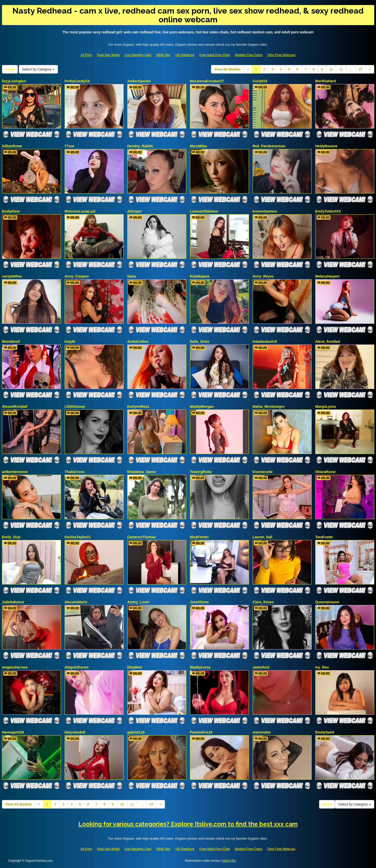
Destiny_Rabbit (140, 146)
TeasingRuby (201, 472)
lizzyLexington (14, 81)
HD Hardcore (185, 55)
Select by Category (38, 69)
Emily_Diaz (11, 537)
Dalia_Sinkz (200, 342)
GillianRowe (12, 146)
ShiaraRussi (325, 472)
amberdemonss (15, 472)
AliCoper (135, 211)
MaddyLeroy (200, 667)
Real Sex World (108, 55)
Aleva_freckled (328, 342)
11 (341, 69)
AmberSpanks (139, 81)
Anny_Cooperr (77, 276)
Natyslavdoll (75, 732)
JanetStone (199, 602)
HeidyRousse (326, 146)
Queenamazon (327, 602)
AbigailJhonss (77, 667)
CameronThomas (142, 537)
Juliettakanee (13, 602)
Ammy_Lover (138, 602)
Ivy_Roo (322, 667)
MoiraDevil (11, 342)
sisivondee (262, 732)
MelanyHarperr (328, 276)
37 (361, 69)
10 (331, 69)
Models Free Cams (249, 55)
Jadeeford (261, 667)
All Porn (86, 55)
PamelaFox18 (201, 732)
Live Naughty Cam (138, 55)
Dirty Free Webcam (281, 55)
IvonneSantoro (265, 211)
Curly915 (260, 81)
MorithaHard (326, 81)
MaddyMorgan (202, 407)
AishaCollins (138, 342)
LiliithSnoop (75, 407)
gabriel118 (136, 732)
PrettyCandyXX (77, 81)
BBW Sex (163, 55)
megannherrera (15, 667)
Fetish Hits (229, 861)
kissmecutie (263, 472)
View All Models (227, 69)
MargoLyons (326, 407)
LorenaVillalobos (204, 211)
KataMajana (200, 276)
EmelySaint (325, 732)
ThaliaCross (75, 472)
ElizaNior (135, 667)
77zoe (70, 146)
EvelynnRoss (138, 407)
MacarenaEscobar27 (207, 81)
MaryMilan (199, 146)
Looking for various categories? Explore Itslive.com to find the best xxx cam (188, 824)
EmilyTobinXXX (328, 211)
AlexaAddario (76, 602)
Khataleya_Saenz (142, 472)
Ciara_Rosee (263, 602)
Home (10, 69)
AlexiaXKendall (15, 407)
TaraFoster (324, 537)
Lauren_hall (263, 537)
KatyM (70, 342)
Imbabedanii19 (265, 342)
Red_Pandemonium (269, 146)
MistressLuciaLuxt (80, 211)
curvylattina (12, 276)
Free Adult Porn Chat (215, 55)
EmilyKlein (11, 211)
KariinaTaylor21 (78, 537)
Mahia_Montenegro (269, 407)
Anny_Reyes (263, 276)
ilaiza (132, 276)
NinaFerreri (199, 537)
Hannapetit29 (13, 732)
